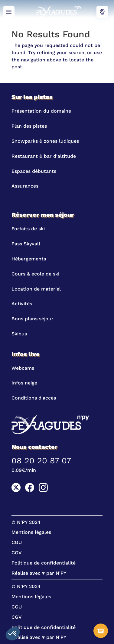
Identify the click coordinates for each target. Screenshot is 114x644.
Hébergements (29, 259)
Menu (9, 12)
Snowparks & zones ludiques (45, 141)
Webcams (102, 12)
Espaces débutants (34, 171)
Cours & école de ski (35, 274)
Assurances (25, 186)
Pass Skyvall (26, 244)
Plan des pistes (29, 126)
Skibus (19, 334)
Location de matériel (36, 289)
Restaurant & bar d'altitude (44, 156)
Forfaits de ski (28, 229)
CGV (17, 553)
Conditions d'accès (34, 398)
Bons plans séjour (33, 319)
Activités (22, 304)
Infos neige (24, 383)
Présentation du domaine (41, 111)
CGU (17, 542)
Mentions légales (31, 532)
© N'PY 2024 (26, 522)
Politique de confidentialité (44, 563)
